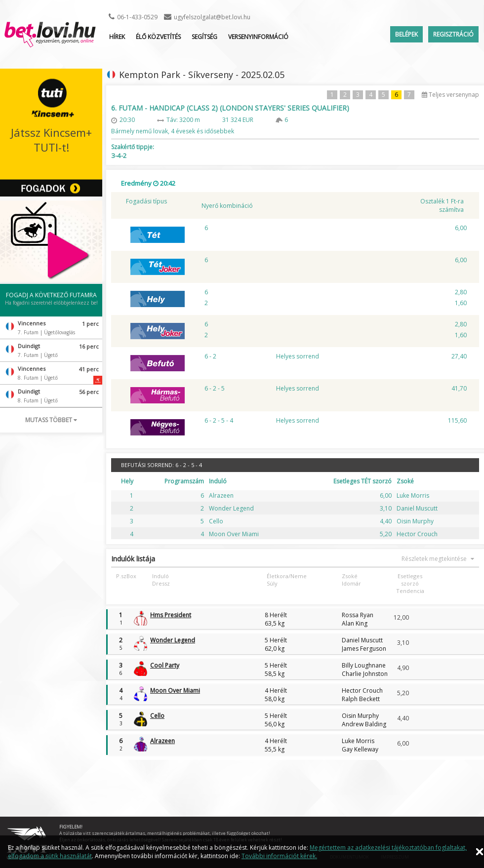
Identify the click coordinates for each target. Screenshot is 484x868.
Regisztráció (453, 34)
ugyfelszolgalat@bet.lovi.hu (212, 17)
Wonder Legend (173, 640)
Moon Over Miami (175, 690)
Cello (157, 716)
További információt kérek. (279, 856)
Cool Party (165, 665)
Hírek (117, 37)
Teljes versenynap (450, 95)
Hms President (171, 615)
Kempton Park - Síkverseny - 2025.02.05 (202, 75)
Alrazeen (162, 741)
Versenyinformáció (258, 37)
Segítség (204, 37)
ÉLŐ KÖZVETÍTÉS (158, 37)
